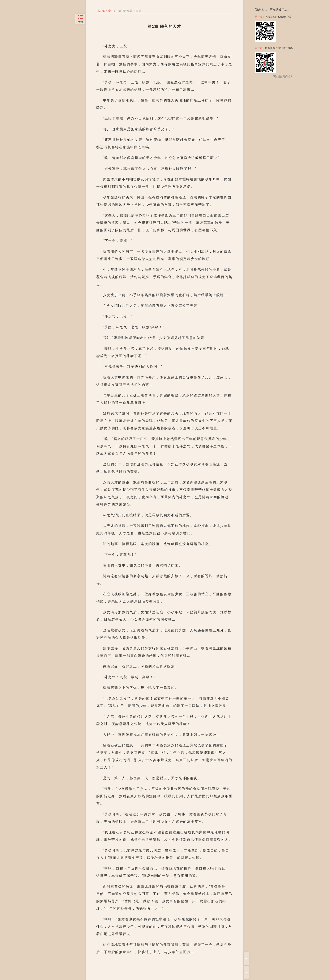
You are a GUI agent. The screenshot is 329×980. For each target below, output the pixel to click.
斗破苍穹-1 (106, 11)
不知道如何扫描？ (283, 76)
